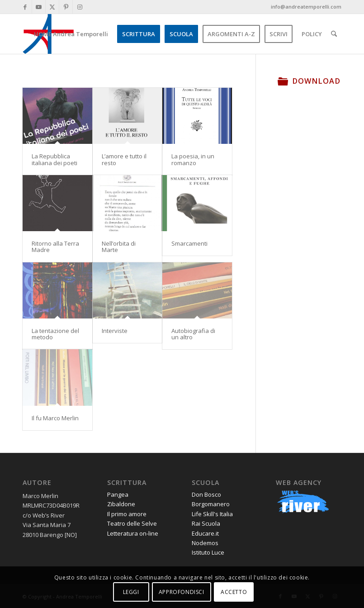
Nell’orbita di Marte (119, 247)
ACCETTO (234, 592)
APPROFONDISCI (182, 592)
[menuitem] (71, 34)
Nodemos (205, 543)
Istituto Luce (208, 552)
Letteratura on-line (133, 533)
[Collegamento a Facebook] (25, 7)
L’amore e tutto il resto (124, 159)
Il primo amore (127, 514)
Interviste (115, 331)
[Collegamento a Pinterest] (66, 7)
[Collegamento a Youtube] (39, 7)
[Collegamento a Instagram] (80, 7)
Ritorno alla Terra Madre (55, 247)
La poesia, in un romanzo (193, 159)
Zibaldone (121, 504)
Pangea (118, 494)
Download (316, 81)
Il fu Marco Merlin (55, 418)
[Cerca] (334, 34)
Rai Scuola (206, 523)
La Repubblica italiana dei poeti (54, 159)
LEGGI (131, 592)
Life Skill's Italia (212, 514)
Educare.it (205, 533)
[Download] (283, 81)
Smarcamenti (189, 243)
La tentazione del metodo (55, 334)
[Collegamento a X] (52, 7)
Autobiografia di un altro (193, 334)
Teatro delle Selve (132, 523)
